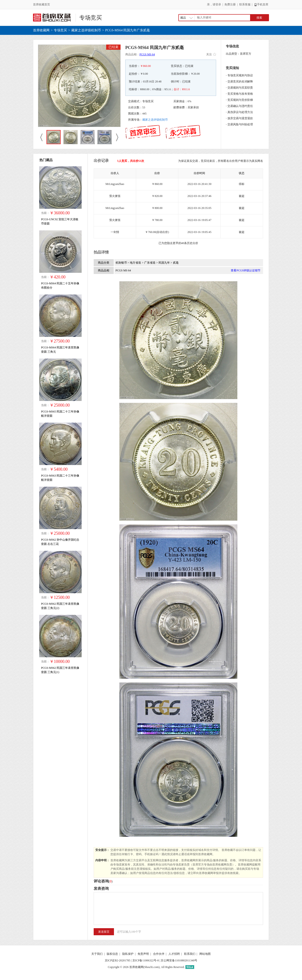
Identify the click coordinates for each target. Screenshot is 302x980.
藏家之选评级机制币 (86, 30)
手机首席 (261, 4)
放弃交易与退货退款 (240, 118)
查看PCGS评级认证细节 (246, 270)
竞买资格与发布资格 (240, 94)
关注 (211, 54)
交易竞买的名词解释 (240, 82)
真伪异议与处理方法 (240, 112)
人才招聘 (174, 954)
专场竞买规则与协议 (240, 75)
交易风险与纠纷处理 (240, 124)
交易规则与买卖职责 (240, 88)
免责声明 (143, 954)
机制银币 (122, 263)
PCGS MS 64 (147, 54)
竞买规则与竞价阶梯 (240, 100)
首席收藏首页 (42, 4)
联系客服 (245, 4)
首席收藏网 (41, 30)
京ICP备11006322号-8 (146, 960)
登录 (218, 4)
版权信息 (112, 954)
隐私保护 (128, 954)
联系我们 (190, 954)
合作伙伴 (159, 954)
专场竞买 (91, 18)
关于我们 (97, 954)
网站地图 (205, 954)
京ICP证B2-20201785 (118, 960)
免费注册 (230, 4)
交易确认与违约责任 (240, 106)
